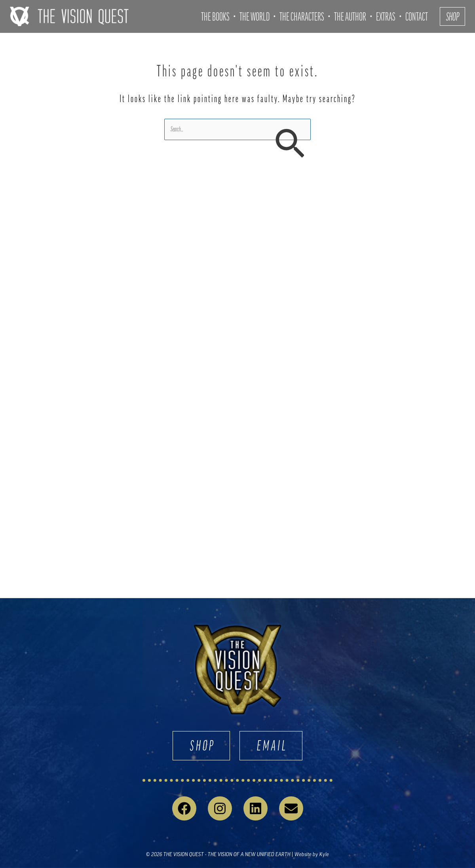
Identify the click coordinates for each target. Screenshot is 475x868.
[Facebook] (184, 808)
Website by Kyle (312, 854)
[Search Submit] (290, 144)
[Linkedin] (256, 808)
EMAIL (272, 745)
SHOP (203, 745)
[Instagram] (220, 808)
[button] (452, 16)
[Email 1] (291, 808)
